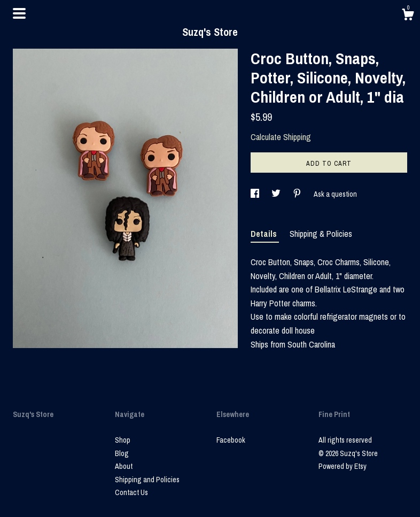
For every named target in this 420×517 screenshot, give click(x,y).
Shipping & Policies (321, 234)
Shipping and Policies (147, 480)
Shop (123, 440)
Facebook (231, 440)
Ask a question (335, 194)
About (124, 466)
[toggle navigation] (19, 13)
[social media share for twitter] (277, 194)
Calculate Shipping (281, 137)
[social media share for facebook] (256, 194)
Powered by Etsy (343, 466)
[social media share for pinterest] (298, 194)
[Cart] (408, 16)
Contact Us (131, 492)
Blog (122, 453)
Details (265, 234)
